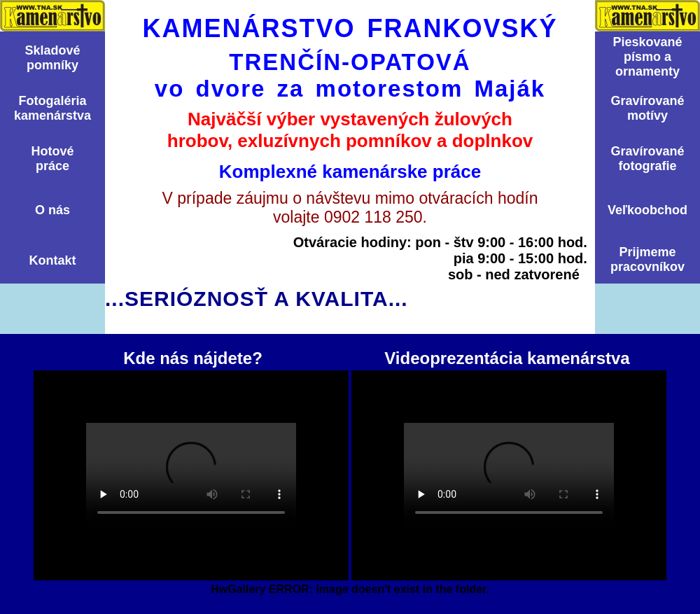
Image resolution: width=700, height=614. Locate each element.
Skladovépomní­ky (52, 58)
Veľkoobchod (647, 210)
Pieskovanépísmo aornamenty (647, 57)
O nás (52, 210)
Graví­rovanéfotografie (647, 159)
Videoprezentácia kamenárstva (509, 475)
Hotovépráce (52, 159)
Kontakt (53, 260)
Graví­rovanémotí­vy (647, 108)
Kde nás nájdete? (191, 475)
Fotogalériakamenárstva (52, 108)
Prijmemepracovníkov (647, 259)
